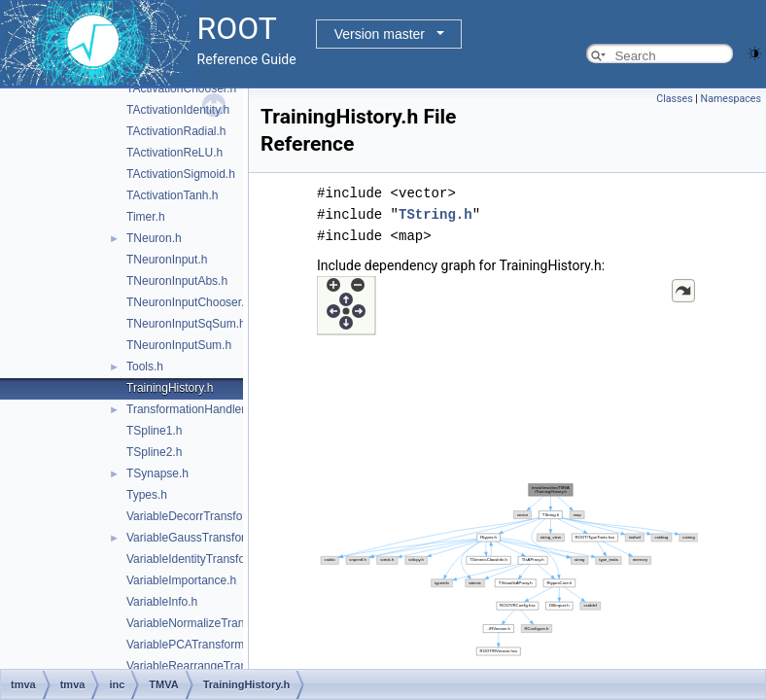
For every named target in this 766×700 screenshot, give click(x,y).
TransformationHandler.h (191, 409)
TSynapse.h (157, 473)
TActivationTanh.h (173, 195)
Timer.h (146, 217)
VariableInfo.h (162, 602)
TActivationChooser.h (181, 88)
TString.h (435, 214)
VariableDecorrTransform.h (196, 516)
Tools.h (145, 367)
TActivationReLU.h (174, 153)
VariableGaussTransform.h (195, 538)
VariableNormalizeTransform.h (205, 623)
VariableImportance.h (181, 580)
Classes (674, 99)
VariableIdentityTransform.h (197, 559)
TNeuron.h (154, 238)
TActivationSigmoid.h (181, 174)
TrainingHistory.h (170, 388)
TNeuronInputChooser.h (189, 302)
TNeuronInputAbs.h (177, 281)
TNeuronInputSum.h (179, 345)
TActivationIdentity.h (178, 110)
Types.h (147, 495)
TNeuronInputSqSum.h (186, 324)
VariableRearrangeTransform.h (206, 666)
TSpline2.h (154, 452)
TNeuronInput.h (167, 260)
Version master (380, 34)
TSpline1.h (154, 431)
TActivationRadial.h (176, 131)
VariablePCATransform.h (190, 645)
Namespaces (731, 99)
